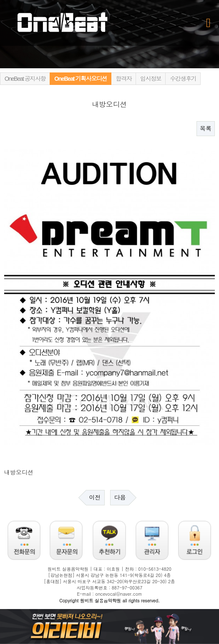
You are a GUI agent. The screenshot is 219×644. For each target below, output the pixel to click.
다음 (120, 497)
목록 (206, 129)
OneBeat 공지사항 (25, 79)
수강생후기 (183, 79)
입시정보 (151, 79)
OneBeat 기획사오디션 (81, 79)
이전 (95, 497)
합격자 (123, 79)
